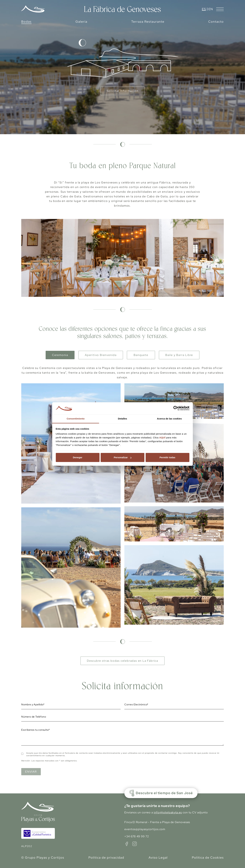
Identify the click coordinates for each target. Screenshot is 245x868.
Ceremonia (60, 355)
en (211, 9)
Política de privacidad (106, 858)
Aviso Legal (158, 858)
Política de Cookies (208, 858)
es (204, 9)
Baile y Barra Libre (179, 355)
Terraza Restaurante (148, 22)
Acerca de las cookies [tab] (169, 419)
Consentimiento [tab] (76, 419)
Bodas (26, 22)
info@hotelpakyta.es (168, 812)
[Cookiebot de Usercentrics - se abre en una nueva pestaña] (176, 408)
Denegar (77, 457)
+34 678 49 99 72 (137, 836)
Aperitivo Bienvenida (101, 355)
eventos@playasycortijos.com (145, 829)
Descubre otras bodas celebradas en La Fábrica (122, 661)
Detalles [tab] (122, 419)
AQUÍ (162, 438)
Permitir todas (167, 457)
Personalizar (123, 457)
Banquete (141, 355)
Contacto (216, 22)
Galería (81, 22)
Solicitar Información (123, 91)
